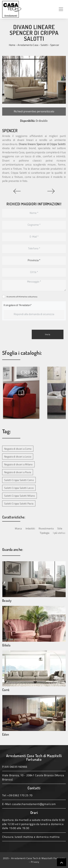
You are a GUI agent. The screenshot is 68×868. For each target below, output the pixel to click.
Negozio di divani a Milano (18, 464)
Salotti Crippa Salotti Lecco (19, 488)
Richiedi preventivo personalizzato (34, 111)
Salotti (44, 45)
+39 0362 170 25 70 (20, 795)
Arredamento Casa (28, 45)
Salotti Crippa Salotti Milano (19, 496)
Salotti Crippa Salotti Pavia (19, 503)
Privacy (35, 862)
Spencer (55, 45)
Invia (48, 334)
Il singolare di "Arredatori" (18, 305)
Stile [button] (60, 528)
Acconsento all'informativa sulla (22, 297)
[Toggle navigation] (61, 9)
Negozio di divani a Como (18, 449)
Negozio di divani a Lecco (18, 456)
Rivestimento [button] (46, 528)
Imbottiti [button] (30, 528)
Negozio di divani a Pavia (18, 472)
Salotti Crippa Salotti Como (19, 480)
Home (12, 45)
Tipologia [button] (45, 533)
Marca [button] (18, 528)
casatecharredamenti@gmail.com (34, 804)
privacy (35, 297)
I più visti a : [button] (59, 533)
